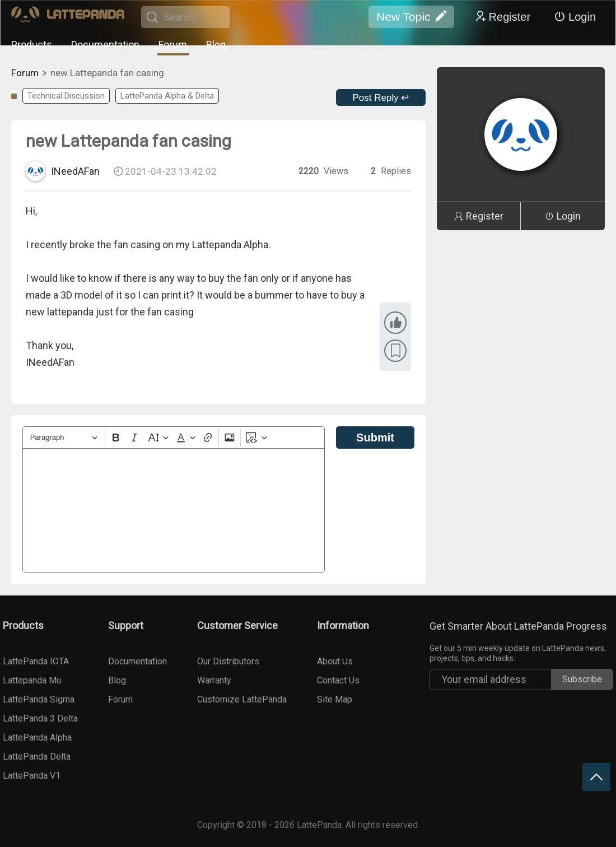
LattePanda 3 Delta (40, 718)
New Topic (411, 17)
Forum (173, 45)
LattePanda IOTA (36, 661)
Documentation (105, 45)
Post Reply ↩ (381, 98)
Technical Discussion (66, 96)
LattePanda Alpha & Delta (167, 96)
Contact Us (338, 680)
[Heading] (64, 438)
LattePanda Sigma (39, 699)
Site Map (335, 699)
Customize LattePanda (242, 699)
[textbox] (174, 510)
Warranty (214, 680)
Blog (216, 45)
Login (575, 17)
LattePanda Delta (37, 757)
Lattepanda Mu (32, 680)
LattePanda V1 (32, 776)
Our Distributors (228, 661)
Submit (375, 438)
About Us (335, 661)
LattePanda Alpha (37, 737)
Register (502, 17)
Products (32, 45)
